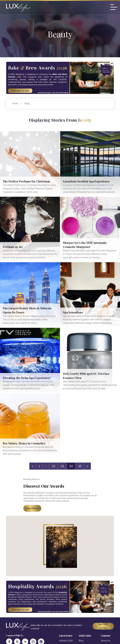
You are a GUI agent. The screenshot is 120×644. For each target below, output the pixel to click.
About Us (105, 641)
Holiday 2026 (66, 641)
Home (15, 104)
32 (53, 466)
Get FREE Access (103, 626)
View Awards (32, 508)
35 (80, 466)
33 (62, 466)
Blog (81, 641)
